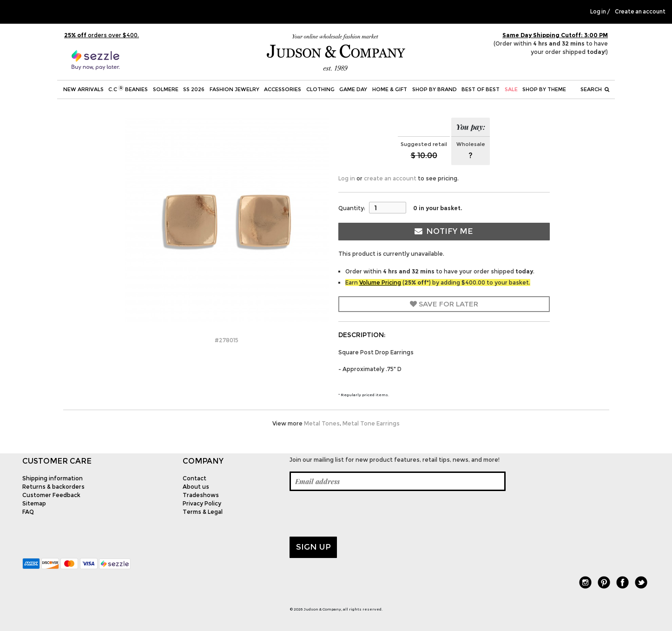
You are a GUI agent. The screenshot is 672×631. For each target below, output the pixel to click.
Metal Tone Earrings (371, 423)
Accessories (283, 89)
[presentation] (360, 514)
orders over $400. (102, 35)
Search (595, 89)
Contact (194, 478)
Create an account (640, 12)
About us (196, 487)
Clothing (320, 89)
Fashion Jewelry (234, 89)
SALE (511, 89)
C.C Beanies (128, 89)
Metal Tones (322, 423)
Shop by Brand (435, 89)
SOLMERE (166, 89)
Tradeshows (201, 495)
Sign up (313, 547)
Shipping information (53, 478)
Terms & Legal (203, 512)
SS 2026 (194, 89)
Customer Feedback (51, 495)
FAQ (28, 512)
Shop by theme (544, 89)
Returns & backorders (53, 487)
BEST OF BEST (481, 89)
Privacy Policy (202, 503)
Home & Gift (390, 89)
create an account (390, 178)
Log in (598, 12)
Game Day (353, 89)
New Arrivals (83, 89)
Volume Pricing (380, 282)
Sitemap (34, 503)
